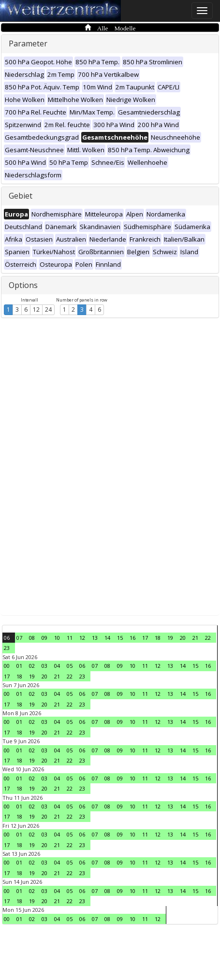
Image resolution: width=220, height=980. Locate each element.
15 (120, 638)
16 (132, 638)
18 (158, 638)
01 (19, 666)
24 (48, 310)
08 (32, 638)
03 (44, 666)
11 (70, 638)
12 (36, 310)
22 (208, 638)
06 (7, 638)
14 (107, 638)
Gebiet (21, 196)
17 (145, 638)
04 (57, 666)
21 (195, 638)
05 (70, 666)
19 (170, 638)
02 (32, 666)
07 (19, 638)
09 (44, 638)
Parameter (28, 43)
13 (95, 638)
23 (7, 648)
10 (57, 638)
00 (7, 666)
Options (23, 285)
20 (183, 638)
